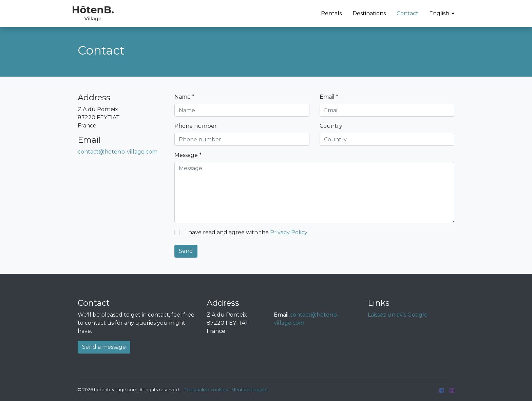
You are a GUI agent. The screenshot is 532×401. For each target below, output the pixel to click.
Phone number (196, 126)
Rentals (331, 13)
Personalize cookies (206, 390)
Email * (329, 97)
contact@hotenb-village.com (118, 152)
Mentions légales (250, 390)
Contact (407, 13)
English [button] (440, 13)
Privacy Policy (289, 232)
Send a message (104, 347)
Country (331, 126)
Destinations (369, 13)
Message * (188, 155)
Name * (184, 97)
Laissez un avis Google (398, 315)
